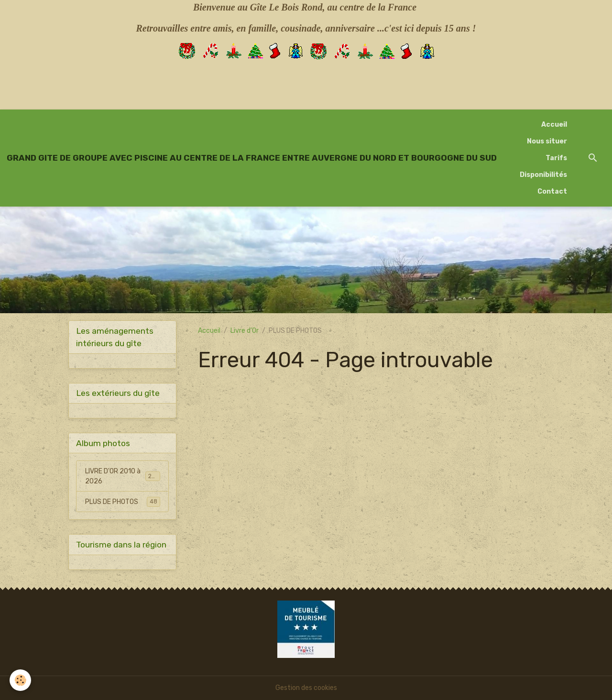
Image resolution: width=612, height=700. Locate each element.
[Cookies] (20, 680)
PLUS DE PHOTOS (123, 502)
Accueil (554, 125)
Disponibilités (543, 175)
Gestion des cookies (306, 688)
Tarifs (556, 158)
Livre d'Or (245, 331)
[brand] (252, 158)
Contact (552, 191)
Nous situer (547, 141)
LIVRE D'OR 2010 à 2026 (123, 476)
